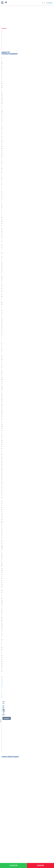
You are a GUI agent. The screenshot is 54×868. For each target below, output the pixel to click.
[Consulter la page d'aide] (45, 3)
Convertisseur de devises (9, 683)
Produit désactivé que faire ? (20, 497)
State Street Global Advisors (10, 610)
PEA (3, 735)
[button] (2, 3)
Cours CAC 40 (6, 667)
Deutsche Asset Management (10, 635)
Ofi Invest (30, 134)
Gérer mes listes (6, 337)
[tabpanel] (27, 301)
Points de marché (7, 573)
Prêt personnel (6, 724)
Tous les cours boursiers (9, 664)
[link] (14, 750)
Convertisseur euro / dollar (10, 689)
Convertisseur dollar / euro (10, 686)
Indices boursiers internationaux (11, 672)
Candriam (4, 613)
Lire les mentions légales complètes (10, 533)
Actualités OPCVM (7, 570)
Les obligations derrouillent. (22, 371)
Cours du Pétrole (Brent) (9, 678)
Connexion (49, 3)
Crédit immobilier (7, 721)
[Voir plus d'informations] (52, 189)
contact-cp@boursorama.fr (33, 183)
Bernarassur (10, 442)
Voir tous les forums (27, 537)
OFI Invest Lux (31, 129)
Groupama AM (6, 644)
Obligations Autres (7, 139)
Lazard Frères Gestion (8, 647)
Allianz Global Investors (9, 601)
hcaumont (9, 487)
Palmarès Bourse (7, 675)
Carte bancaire (6, 713)
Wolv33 (9, 380)
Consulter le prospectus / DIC (10, 235)
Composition (36, 27)
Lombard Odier (6, 604)
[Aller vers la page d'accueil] (6, 3)
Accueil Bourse (6, 661)
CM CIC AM (5, 619)
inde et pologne (15, 452)
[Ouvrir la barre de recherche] (43, 3)
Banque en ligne (6, 707)
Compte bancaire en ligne (9, 710)
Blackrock (4, 632)
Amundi (4, 592)
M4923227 (9, 360)
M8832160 (29, 442)
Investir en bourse (7, 732)
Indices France (6, 576)
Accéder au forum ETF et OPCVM (12, 567)
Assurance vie (6, 718)
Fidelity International (8, 616)
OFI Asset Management (9, 641)
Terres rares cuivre (17, 409)
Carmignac (5, 595)
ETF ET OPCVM (15, 351)
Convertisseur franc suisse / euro (12, 697)
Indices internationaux (8, 579)
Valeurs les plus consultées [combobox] (11, 328)
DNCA (3, 607)
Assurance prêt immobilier (9, 729)
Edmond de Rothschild (8, 638)
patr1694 (9, 420)
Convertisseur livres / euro (9, 694)
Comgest (4, 623)
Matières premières (7, 582)
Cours (4, 27)
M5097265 (9, 463)
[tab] (7, 284)
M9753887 (9, 507)
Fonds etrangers (6, 149)
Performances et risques (19, 27)
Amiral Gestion (6, 626)
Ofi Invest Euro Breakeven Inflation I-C (21, 35)
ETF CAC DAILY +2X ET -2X (20, 390)
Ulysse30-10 (10, 402)
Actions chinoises (18, 349)
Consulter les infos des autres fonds (12, 318)
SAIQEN (27, 360)
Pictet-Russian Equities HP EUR (22, 430)
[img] (21, 255)
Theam (4, 598)
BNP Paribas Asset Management (11, 629)
